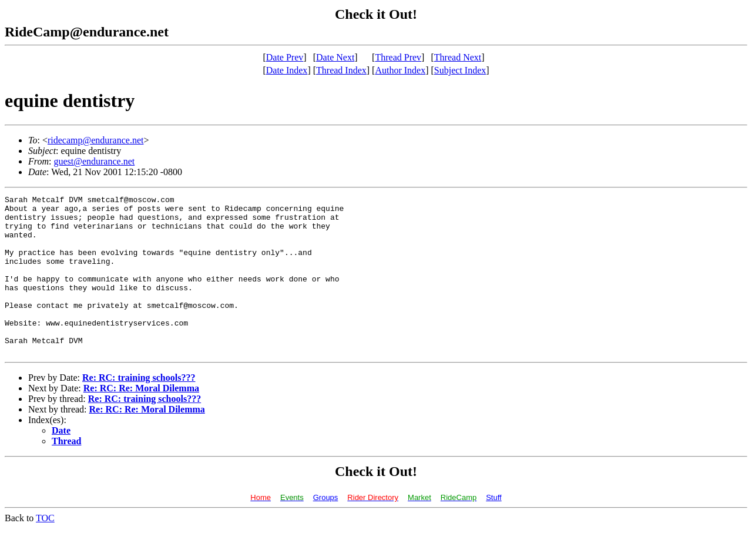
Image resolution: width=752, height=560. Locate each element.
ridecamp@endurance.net (96, 140)
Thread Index (341, 70)
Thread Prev (398, 57)
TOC (45, 550)
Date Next (335, 57)
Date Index (287, 70)
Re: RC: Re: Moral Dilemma (141, 420)
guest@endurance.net (94, 161)
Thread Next (458, 57)
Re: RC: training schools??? (139, 409)
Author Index (400, 70)
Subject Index (460, 70)
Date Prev (285, 57)
